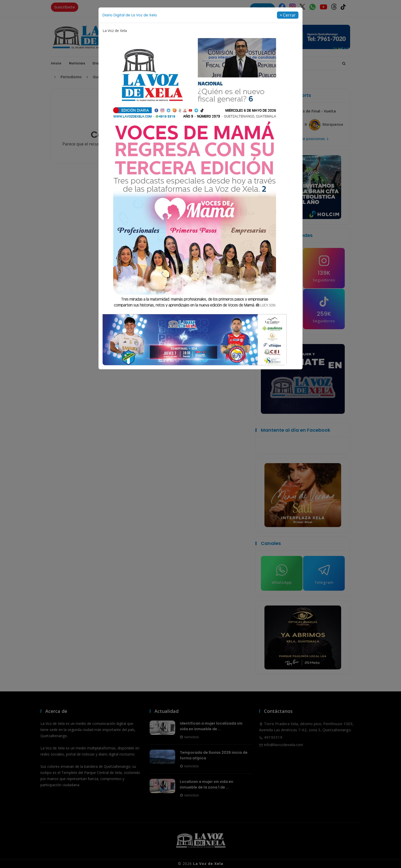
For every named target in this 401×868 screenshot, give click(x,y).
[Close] (288, 15)
